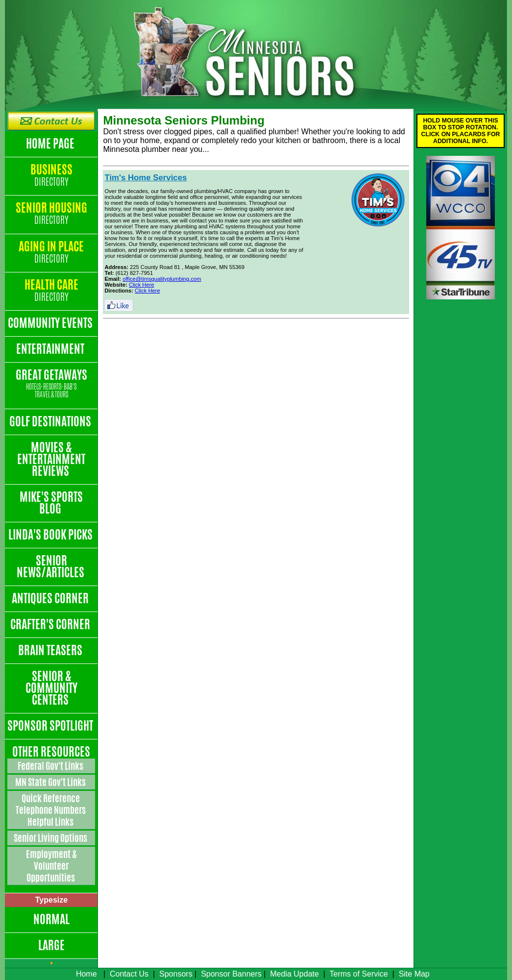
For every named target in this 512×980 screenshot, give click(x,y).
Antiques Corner (51, 598)
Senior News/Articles (51, 566)
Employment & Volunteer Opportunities (51, 866)
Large (51, 945)
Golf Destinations (51, 421)
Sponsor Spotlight (51, 726)
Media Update (294, 974)
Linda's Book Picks (51, 535)
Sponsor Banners (231, 974)
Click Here (142, 285)
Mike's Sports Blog (51, 503)
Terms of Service (359, 974)
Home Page (51, 144)
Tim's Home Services (146, 178)
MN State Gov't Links (51, 782)
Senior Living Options (51, 838)
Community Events (51, 323)
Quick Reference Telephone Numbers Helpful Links (51, 810)
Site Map (414, 974)
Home (86, 974)
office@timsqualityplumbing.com (162, 279)
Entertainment (51, 349)
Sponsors (176, 974)
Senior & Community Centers (51, 688)
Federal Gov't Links (51, 766)
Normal (51, 919)
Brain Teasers (51, 650)
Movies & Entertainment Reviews (51, 459)
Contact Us (129, 974)
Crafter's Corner (51, 624)
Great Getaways (51, 384)
